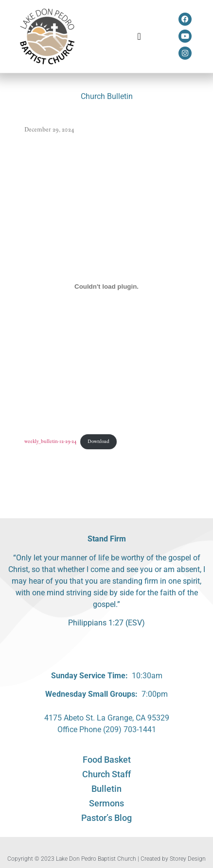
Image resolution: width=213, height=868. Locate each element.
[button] (139, 36)
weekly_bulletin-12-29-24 (51, 441)
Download (98, 441)
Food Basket (107, 760)
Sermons (106, 803)
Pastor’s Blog (106, 818)
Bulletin (106, 789)
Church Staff (106, 774)
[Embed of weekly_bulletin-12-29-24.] (106, 286)
